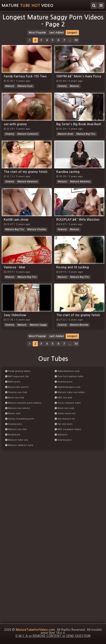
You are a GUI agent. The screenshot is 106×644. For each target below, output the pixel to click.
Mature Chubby (37, 229)
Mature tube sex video (70, 392)
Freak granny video (18, 371)
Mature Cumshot (28, 134)
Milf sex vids (64, 398)
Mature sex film (16, 429)
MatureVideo (27, 6)
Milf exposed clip (17, 376)
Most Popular (37, 33)
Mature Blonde (79, 325)
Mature (10, 86)
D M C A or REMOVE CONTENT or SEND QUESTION (53, 636)
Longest (72, 33)
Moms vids (13, 413)
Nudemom (13, 435)
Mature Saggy (38, 325)
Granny (62, 86)
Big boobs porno (17, 387)
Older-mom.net (65, 413)
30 (76, 40)
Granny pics (14, 424)
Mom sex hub (15, 398)
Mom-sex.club (65, 408)
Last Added (57, 33)
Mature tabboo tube (19, 445)
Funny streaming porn (20, 419)
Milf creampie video (68, 429)
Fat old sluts (64, 424)
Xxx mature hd (65, 419)
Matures (61, 435)
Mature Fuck (25, 86)
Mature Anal (65, 134)
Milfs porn (13, 382)
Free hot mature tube (69, 376)
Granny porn (64, 382)
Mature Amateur (27, 182)
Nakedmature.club (67, 371)
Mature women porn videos (23, 403)
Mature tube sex (17, 440)
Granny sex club (16, 392)
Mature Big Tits (86, 134)
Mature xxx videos (18, 408)
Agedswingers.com (68, 387)
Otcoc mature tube (68, 403)
